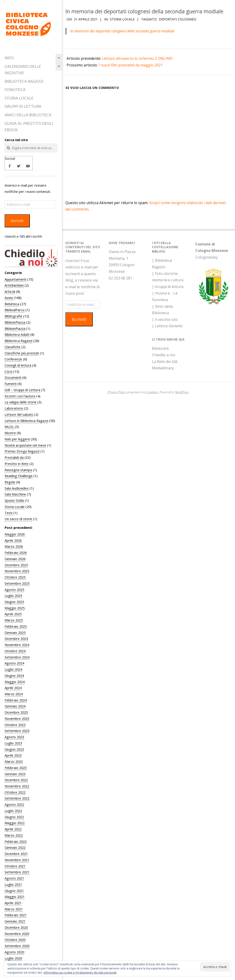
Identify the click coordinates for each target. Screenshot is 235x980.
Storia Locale (19, 98)
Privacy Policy (117, 392)
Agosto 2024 (14, 663)
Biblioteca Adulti (17, 334)
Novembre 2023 (17, 718)
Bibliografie (13, 316)
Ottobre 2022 (15, 792)
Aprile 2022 (13, 829)
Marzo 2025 (14, 620)
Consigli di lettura (18, 365)
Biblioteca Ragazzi (24, 81)
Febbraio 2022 (16, 841)
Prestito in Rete (17, 464)
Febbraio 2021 (16, 915)
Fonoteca (15, 90)
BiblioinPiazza (15, 322)
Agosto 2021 (14, 878)
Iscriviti (17, 221)
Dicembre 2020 (16, 927)
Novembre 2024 (17, 645)
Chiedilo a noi (164, 355)
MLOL (9, 427)
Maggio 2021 (15, 897)
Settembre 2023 (17, 731)
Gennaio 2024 (15, 706)
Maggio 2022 (15, 823)
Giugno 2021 (14, 891)
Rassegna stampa (18, 470)
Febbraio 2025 (16, 626)
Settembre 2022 (17, 798)
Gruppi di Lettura (23, 106)
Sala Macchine (15, 494)
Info (9, 58)
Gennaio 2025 (15, 632)
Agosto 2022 (14, 804)
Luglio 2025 (13, 595)
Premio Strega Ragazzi (22, 451)
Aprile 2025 (13, 614)
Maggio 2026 (15, 534)
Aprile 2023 (13, 755)
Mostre (10, 433)
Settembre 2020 (17, 946)
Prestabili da (14, 457)
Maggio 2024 (15, 682)
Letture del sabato (19, 414)
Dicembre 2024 (16, 638)
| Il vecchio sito (165, 319)
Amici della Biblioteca (28, 115)
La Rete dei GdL (165, 362)
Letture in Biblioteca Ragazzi (26, 421)
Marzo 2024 (14, 694)
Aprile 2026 (13, 540)
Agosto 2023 (14, 737)
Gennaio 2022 (15, 847)
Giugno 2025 (14, 602)
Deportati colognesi (178, 19)
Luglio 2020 (13, 958)
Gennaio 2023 (15, 774)
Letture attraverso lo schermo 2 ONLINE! (137, 58)
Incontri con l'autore (20, 396)
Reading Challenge (19, 476)
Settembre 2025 (17, 583)
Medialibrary (163, 368)
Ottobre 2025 (15, 577)
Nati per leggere (17, 439)
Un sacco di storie (18, 519)
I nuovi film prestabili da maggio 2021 (131, 65)
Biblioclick (160, 348)
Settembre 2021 (17, 872)
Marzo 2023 (14, 761)
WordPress (182, 392)
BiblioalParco (15, 310)
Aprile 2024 (13, 688)
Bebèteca (12, 304)
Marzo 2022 (14, 835)
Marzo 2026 (14, 546)
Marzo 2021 (14, 909)
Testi (8, 513)
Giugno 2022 (14, 817)
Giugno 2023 (14, 749)
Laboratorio (14, 408)
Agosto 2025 (14, 590)
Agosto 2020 (14, 952)
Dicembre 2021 (16, 854)
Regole (10, 482)
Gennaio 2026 (15, 559)
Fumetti (11, 384)
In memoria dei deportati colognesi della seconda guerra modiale (122, 31)
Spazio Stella (14, 500)
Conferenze (13, 359)
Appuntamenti (15, 279)
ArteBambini (14, 285)
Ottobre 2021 (15, 866)
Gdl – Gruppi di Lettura (22, 390)
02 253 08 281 (120, 278)
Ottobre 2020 (15, 940)
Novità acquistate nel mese (25, 445)
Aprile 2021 (13, 903)
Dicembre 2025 (16, 565)
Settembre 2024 (17, 657)
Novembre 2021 (17, 860)
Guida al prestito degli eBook (29, 127)
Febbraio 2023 (16, 768)
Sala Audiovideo (17, 488)
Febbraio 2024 (16, 700)
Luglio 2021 (13, 884)
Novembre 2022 (17, 786)
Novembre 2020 (17, 934)
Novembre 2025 (17, 571)
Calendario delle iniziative (23, 70)
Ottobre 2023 (15, 725)
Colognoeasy (207, 257)
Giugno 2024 (14, 675)
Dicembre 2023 (16, 712)
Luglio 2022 (13, 811)
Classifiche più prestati (22, 353)
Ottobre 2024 (15, 651)
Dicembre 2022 (16, 780)
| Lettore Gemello (167, 326)
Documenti (13, 377)
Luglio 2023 (13, 743)
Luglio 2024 (13, 669)
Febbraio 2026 (16, 553)
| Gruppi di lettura (168, 287)
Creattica (152, 392)
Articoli (10, 291)
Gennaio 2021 (15, 921)
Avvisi (9, 298)
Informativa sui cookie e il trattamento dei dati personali (80, 973)
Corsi (8, 371)
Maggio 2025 (15, 608)
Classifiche (13, 347)
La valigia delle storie (21, 402)
